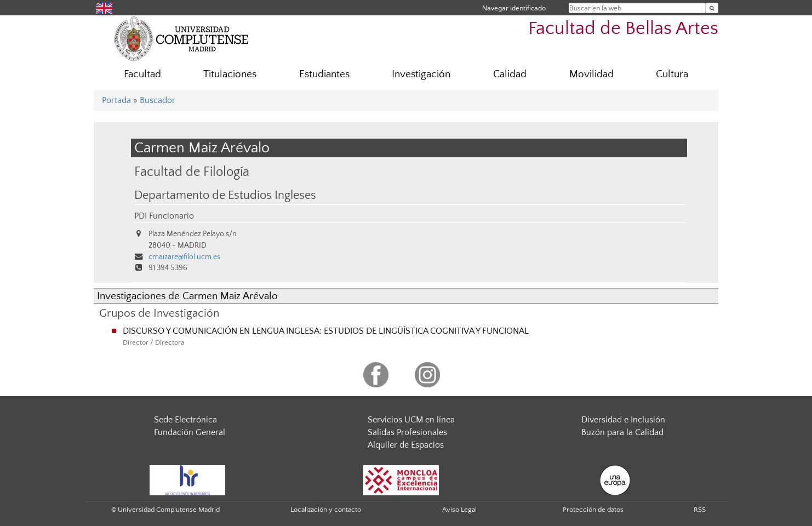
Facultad (142, 74)
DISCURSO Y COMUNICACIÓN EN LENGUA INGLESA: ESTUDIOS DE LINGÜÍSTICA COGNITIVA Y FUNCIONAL (326, 331)
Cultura (672, 74)
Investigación (421, 74)
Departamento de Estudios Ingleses (225, 196)
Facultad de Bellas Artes (623, 29)
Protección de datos (593, 510)
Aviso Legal (459, 510)
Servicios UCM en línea (411, 420)
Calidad (510, 74)
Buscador (158, 100)
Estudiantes (324, 74)
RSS (700, 510)
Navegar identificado (514, 8)
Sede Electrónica (185, 420)
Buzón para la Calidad (622, 432)
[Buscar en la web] (712, 8)
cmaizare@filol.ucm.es (184, 257)
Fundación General (190, 432)
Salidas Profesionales (407, 432)
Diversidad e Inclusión (623, 420)
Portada (116, 100)
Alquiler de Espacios (406, 445)
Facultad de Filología (192, 172)
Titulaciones (230, 74)
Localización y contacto (326, 510)
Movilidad (591, 74)
